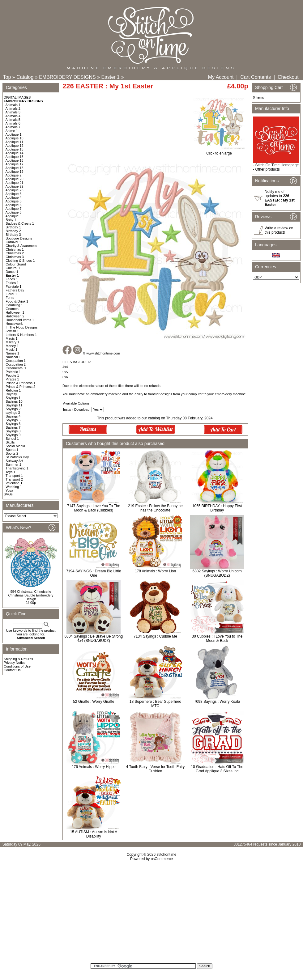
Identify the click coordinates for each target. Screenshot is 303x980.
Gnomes (12, 309)
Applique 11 (15, 142)
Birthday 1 (13, 227)
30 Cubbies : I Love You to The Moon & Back (217, 638)
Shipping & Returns (18, 659)
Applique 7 (14, 209)
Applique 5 (14, 201)
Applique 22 (15, 186)
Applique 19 (15, 172)
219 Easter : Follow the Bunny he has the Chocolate (155, 508)
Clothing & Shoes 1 (20, 261)
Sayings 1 (13, 398)
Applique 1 (14, 134)
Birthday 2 (13, 231)
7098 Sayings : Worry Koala (217, 702)
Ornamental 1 (16, 368)
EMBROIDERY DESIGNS (67, 77)
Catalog (25, 77)
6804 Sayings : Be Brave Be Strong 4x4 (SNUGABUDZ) (94, 638)
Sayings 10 (14, 401)
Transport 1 (14, 476)
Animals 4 (13, 116)
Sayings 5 (13, 420)
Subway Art (14, 461)
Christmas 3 (15, 257)
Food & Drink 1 (17, 301)
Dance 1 (12, 272)
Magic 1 (12, 338)
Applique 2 (14, 175)
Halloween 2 (15, 316)
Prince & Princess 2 (20, 387)
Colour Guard (16, 264)
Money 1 (12, 346)
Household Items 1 (20, 320)
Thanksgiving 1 (17, 468)
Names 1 (12, 353)
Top (7, 77)
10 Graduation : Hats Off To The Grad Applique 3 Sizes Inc (217, 769)
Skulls (10, 442)
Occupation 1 (16, 361)
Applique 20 (15, 179)
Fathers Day (15, 290)
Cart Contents (256, 77)
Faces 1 (12, 279)
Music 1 (11, 350)
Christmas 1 (15, 249)
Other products (267, 169)
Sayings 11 (14, 405)
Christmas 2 (15, 253)
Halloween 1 (15, 312)
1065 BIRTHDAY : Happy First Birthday (217, 508)
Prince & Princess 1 (20, 383)
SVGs (8, 494)
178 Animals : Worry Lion (155, 571)
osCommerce (162, 859)
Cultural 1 (13, 268)
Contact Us (12, 670)
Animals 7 (13, 127)
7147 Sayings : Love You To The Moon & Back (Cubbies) (94, 508)
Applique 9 (14, 216)
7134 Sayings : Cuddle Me (155, 636)
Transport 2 (14, 479)
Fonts (10, 298)
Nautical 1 (13, 357)
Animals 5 (13, 120)
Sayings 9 (13, 435)
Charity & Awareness (21, 246)
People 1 (12, 375)
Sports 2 (12, 453)
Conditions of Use (17, 666)
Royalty (11, 394)
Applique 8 (14, 212)
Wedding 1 (14, 487)
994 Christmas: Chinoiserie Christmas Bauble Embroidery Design (31, 595)
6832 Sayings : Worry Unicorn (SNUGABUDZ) (217, 573)
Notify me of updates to (280, 198)
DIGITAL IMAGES (17, 97)
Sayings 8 (13, 431)
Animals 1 (13, 105)
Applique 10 (15, 138)
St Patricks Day (17, 457)
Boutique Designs (19, 238)
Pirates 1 (12, 379)
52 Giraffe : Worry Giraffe (94, 702)
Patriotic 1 (13, 372)
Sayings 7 (13, 427)
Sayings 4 (13, 416)
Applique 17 (15, 164)
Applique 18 (15, 168)
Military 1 (12, 342)
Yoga (9, 490)
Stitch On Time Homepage (277, 165)
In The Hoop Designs (21, 327)
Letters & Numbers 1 (21, 335)
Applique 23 (15, 190)
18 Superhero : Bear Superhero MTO (155, 704)
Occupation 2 (16, 364)
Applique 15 (15, 157)
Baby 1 (11, 220)
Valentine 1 (14, 483)
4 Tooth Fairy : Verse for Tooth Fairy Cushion (156, 769)
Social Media (15, 446)
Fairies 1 (12, 283)
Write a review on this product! (279, 230)
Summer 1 (13, 465)
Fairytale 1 (13, 286)
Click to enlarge (219, 152)
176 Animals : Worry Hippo (94, 767)
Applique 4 (14, 197)
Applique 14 (15, 153)
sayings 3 (13, 413)
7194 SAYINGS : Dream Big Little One (94, 573)
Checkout (288, 77)
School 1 (12, 439)
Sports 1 (12, 450)
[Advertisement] (152, 914)
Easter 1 (110, 77)
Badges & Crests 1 (20, 223)
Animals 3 (13, 112)
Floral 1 (11, 294)
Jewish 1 (12, 331)
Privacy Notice (15, 663)
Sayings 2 (13, 409)
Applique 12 (15, 146)
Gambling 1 (14, 305)
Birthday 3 (13, 235)
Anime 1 (12, 131)
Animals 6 (13, 123)
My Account (221, 77)
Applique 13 (15, 149)
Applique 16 (15, 160)
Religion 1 (13, 390)
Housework (14, 324)
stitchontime (166, 855)
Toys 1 (11, 472)
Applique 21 (15, 183)
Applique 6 (14, 205)
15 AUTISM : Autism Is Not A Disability (94, 834)
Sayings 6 (13, 424)
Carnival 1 (13, 242)
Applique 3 (14, 194)
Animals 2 (13, 108)
